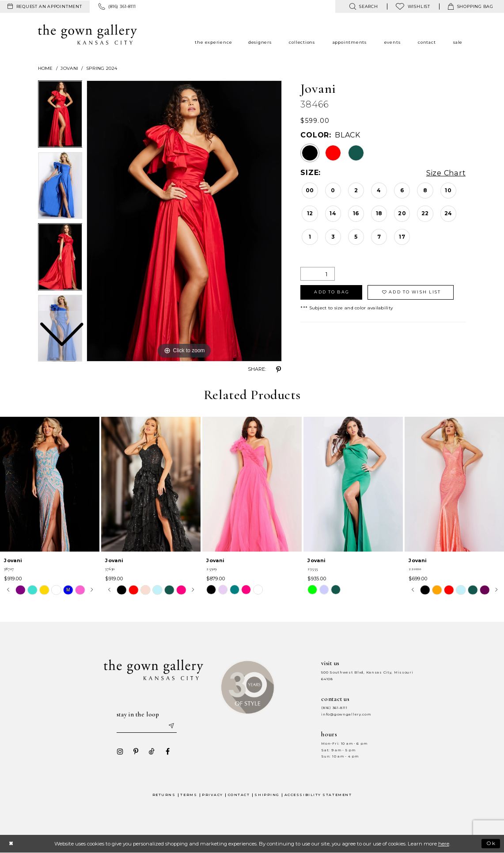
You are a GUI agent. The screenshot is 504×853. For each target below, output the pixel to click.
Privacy (212, 795)
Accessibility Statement (318, 795)
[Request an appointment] (45, 7)
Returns (164, 795)
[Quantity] (318, 274)
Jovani (69, 68)
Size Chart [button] (446, 173)
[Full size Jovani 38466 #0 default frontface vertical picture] (184, 221)
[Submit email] (171, 726)
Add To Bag (332, 292)
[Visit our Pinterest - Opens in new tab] (136, 751)
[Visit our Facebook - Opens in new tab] (168, 751)
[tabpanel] (184, 221)
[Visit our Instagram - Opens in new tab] (120, 751)
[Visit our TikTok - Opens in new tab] (152, 751)
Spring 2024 (102, 68)
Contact (239, 795)
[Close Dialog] (11, 843)
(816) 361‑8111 (334, 708)
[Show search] (363, 6)
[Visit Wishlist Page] (413, 6)
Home (45, 68)
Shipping (267, 795)
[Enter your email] (147, 726)
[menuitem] (45, 7)
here (444, 844)
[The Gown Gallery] (88, 34)
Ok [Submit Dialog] (491, 843)
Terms (189, 795)
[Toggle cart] (471, 6)
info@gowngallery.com (346, 714)
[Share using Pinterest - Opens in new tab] (278, 369)
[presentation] (50, 484)
